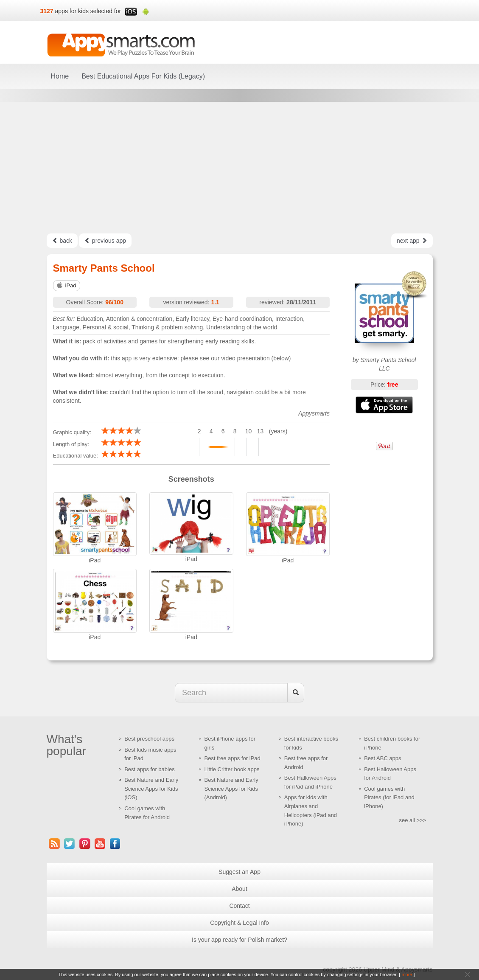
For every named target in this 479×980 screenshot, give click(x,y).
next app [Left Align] (412, 241)
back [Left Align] (62, 241)
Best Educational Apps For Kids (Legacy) (143, 76)
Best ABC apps (382, 758)
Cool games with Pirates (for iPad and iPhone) (389, 797)
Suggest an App (239, 872)
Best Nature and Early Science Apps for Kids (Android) (231, 789)
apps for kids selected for (88, 11)
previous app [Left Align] (105, 241)
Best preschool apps (149, 739)
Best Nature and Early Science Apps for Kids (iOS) (151, 789)
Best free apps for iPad (232, 758)
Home (60, 76)
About (239, 889)
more (407, 974)
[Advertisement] (239, 168)
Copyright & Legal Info (239, 923)
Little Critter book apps (232, 769)
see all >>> (413, 820)
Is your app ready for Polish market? (239, 940)
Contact (239, 906)
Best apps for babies (150, 769)
